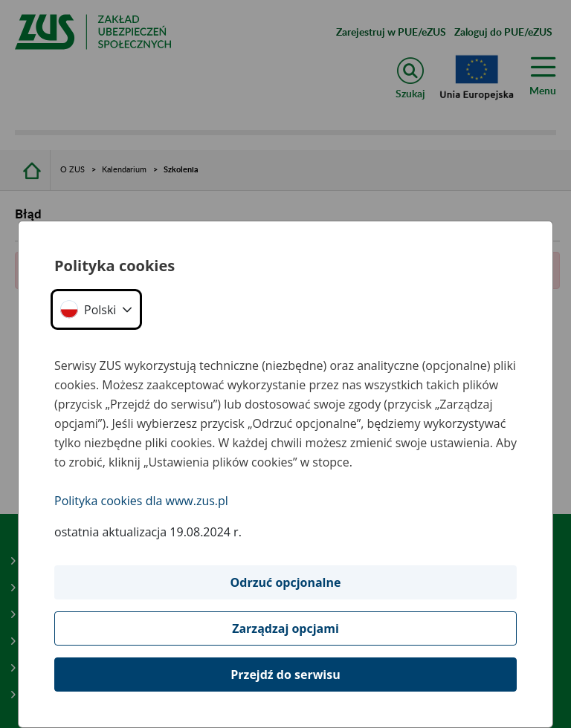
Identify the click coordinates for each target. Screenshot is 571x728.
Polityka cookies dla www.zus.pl (141, 501)
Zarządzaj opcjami (285, 628)
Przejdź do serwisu (285, 675)
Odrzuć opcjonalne (286, 582)
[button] (96, 309)
